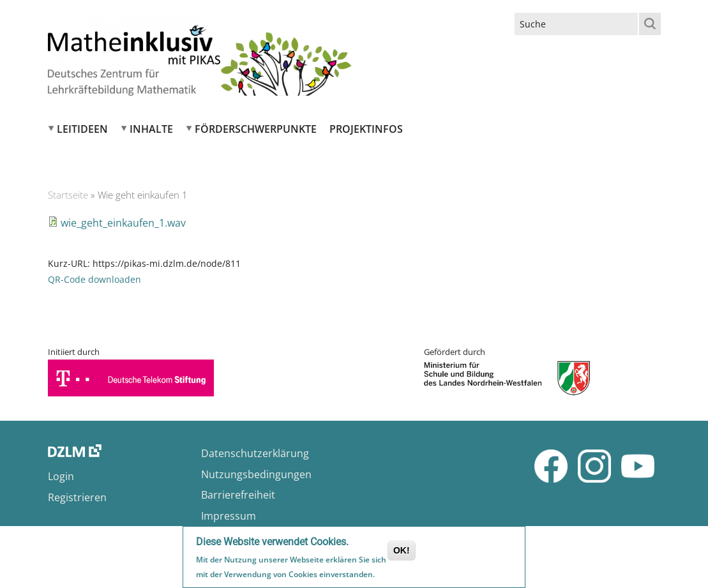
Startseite (68, 195)
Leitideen (82, 129)
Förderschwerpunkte (256, 129)
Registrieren (77, 497)
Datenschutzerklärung (255, 453)
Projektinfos (366, 129)
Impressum (229, 516)
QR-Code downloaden (94, 279)
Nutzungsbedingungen (256, 474)
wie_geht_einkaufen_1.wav (123, 223)
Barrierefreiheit (238, 495)
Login (61, 476)
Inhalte (151, 129)
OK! (402, 551)
